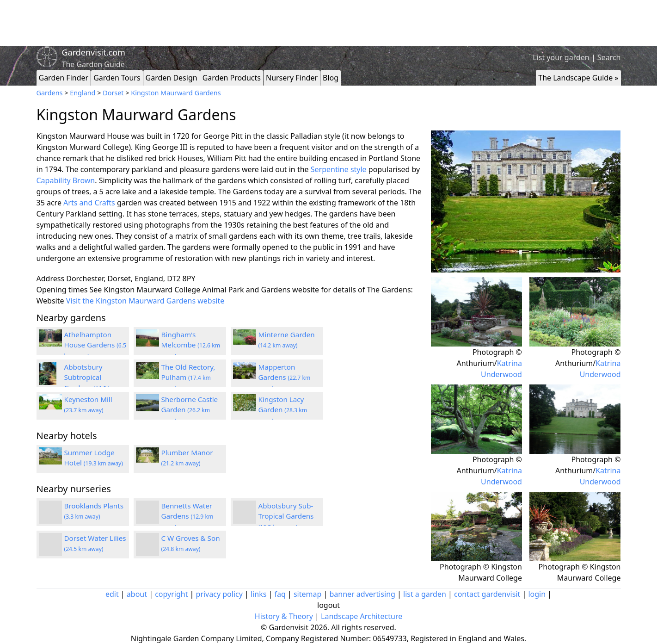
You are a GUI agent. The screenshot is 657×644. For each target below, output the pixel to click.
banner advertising (362, 594)
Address (51, 279)
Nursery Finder (292, 78)
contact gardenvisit (487, 594)
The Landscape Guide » (578, 78)
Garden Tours (117, 78)
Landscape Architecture (362, 616)
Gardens (50, 93)
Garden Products (232, 78)
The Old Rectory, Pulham (188, 378)
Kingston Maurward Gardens (176, 93)
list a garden (425, 594)
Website (50, 301)
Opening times (62, 290)
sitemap (307, 594)
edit (112, 594)
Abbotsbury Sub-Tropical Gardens (286, 516)
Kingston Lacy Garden (283, 410)
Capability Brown (66, 180)
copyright (171, 594)
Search (609, 57)
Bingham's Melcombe (191, 345)
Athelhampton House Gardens (95, 345)
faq (280, 594)
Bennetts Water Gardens (187, 516)
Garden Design (172, 78)
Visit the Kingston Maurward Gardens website (145, 301)
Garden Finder (64, 78)
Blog (331, 78)
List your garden (561, 57)
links (258, 594)
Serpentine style (339, 169)
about (137, 594)
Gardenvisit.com (94, 52)
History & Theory (284, 616)
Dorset (113, 93)
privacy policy (219, 594)
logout (328, 605)
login (537, 594)
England (83, 93)
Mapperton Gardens (285, 378)
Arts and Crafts (89, 203)
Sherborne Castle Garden (190, 410)
